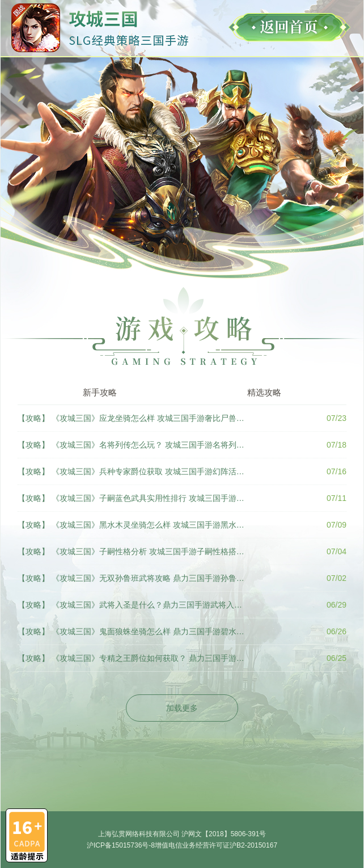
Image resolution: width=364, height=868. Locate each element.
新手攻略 (100, 392)
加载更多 (182, 708)
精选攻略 (264, 392)
